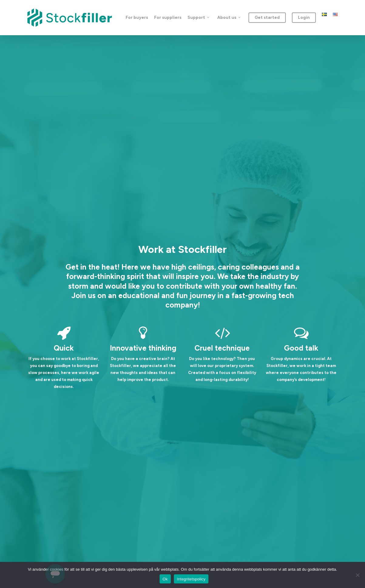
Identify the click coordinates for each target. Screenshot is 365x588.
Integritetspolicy (191, 579)
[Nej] (357, 575)
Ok (165, 579)
